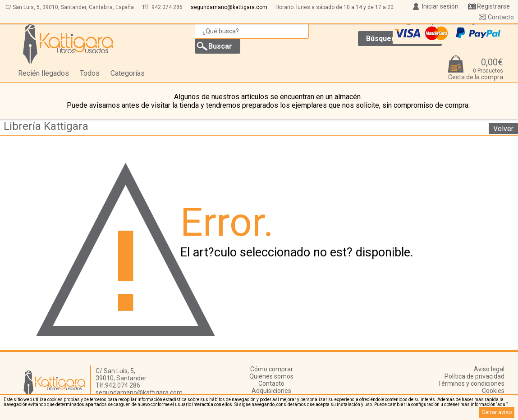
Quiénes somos (271, 376)
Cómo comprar (272, 369)
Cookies (493, 391)
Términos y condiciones (471, 383)
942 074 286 (167, 7)
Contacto (501, 17)
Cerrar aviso (497, 412)
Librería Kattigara (46, 126)
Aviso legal (489, 369)
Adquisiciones (271, 391)
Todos (90, 73)
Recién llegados (44, 73)
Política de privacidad (474, 376)
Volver (503, 129)
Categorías (128, 73)
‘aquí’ (502, 404)
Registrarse (493, 6)
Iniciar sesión (440, 6)
